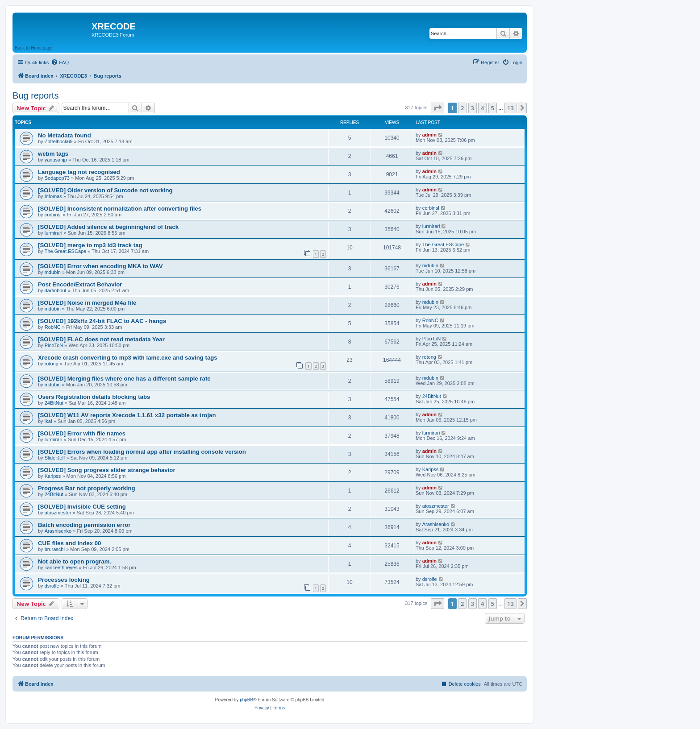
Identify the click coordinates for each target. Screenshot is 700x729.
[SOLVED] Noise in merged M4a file (87, 303)
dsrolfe (52, 586)
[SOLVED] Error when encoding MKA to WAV (100, 266)
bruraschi (55, 549)
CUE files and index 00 (69, 543)
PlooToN (54, 345)
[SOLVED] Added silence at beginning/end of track (108, 227)
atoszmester (58, 513)
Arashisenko (58, 531)
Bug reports (35, 95)
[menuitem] (60, 62)
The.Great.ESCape (66, 251)
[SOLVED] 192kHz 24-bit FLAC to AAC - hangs (102, 321)
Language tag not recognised (79, 172)
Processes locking (64, 580)
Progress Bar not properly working (87, 488)
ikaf (48, 421)
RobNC (53, 327)
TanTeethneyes (61, 567)
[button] (437, 108)
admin (429, 135)
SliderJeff (55, 458)
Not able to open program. (75, 561)
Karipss (53, 476)
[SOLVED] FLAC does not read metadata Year (101, 339)
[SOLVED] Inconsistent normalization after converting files (120, 209)
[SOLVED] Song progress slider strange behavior (107, 470)
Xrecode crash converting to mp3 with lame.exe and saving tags (128, 358)
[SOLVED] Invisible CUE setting (82, 507)
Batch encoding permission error (84, 525)
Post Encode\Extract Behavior (80, 284)
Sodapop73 (57, 178)
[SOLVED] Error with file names (82, 433)
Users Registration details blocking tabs (94, 397)
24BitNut (54, 403)
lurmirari (54, 233)
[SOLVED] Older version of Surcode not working (105, 190)
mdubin (53, 272)
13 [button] (510, 108)
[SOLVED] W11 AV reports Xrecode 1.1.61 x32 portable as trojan (127, 415)
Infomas (53, 196)
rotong (52, 364)
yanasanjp (56, 160)
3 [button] (473, 108)
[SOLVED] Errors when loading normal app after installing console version (142, 452)
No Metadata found (65, 135)
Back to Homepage (34, 48)
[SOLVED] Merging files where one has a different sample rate (124, 379)
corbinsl (53, 215)
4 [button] (482, 108)
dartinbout (56, 290)
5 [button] (493, 108)
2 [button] (462, 108)
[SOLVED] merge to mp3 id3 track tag (90, 245)
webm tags (53, 154)
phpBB (246, 700)
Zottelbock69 (59, 141)
